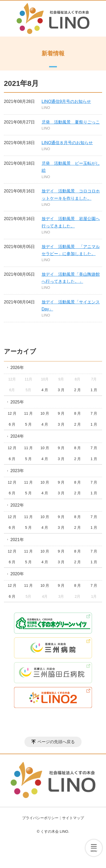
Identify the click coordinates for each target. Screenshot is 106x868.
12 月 (12, 413)
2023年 (17, 471)
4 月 (45, 390)
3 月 (61, 390)
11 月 (28, 413)
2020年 (17, 574)
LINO (46, 108)
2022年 (17, 505)
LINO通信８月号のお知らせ (67, 143)
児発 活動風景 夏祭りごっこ (71, 122)
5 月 (29, 424)
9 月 (61, 413)
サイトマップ (73, 818)
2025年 (17, 402)
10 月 (45, 413)
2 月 (78, 390)
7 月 (94, 413)
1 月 (94, 390)
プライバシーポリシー (40, 818)
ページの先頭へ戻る (56, 742)
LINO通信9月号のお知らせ (66, 101)
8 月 (78, 413)
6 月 (12, 424)
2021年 (17, 540)
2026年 (17, 368)
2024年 (17, 436)
